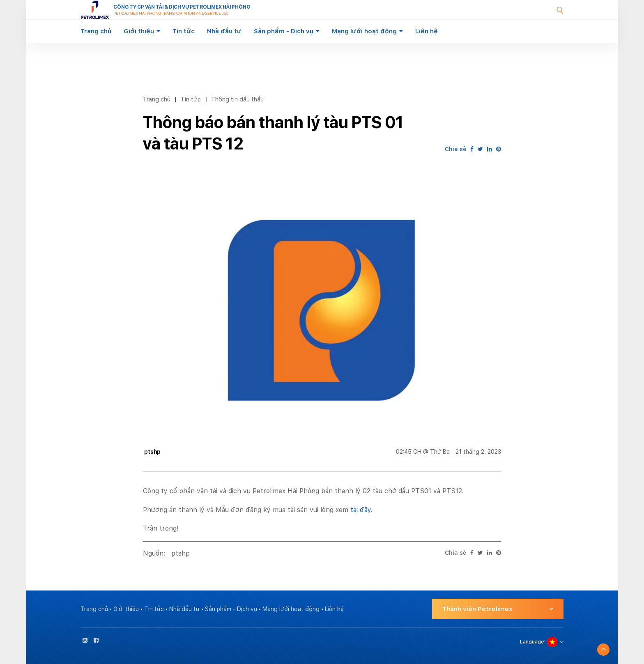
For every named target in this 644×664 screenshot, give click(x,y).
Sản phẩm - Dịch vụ (284, 31)
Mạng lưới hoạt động (364, 31)
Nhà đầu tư (224, 31)
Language (532, 642)
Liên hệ (427, 31)
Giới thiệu (139, 31)
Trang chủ (96, 31)
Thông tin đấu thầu (237, 99)
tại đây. (361, 510)
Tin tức (184, 31)
